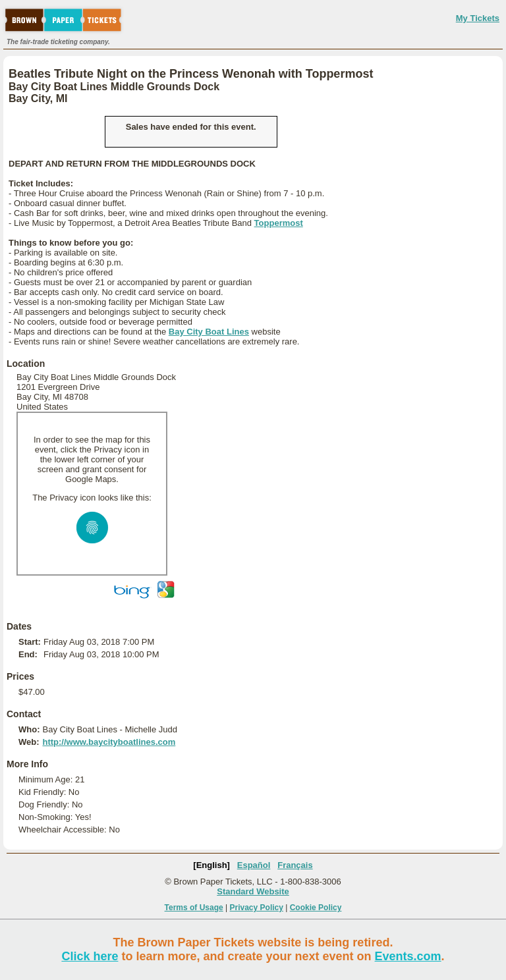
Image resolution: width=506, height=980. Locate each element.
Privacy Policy (257, 908)
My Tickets (478, 18)
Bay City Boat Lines (209, 332)
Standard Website (253, 891)
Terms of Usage (194, 908)
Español (254, 865)
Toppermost (279, 223)
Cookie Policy (316, 908)
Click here (90, 956)
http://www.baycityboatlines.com (109, 742)
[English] (211, 865)
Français (295, 865)
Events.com (408, 956)
